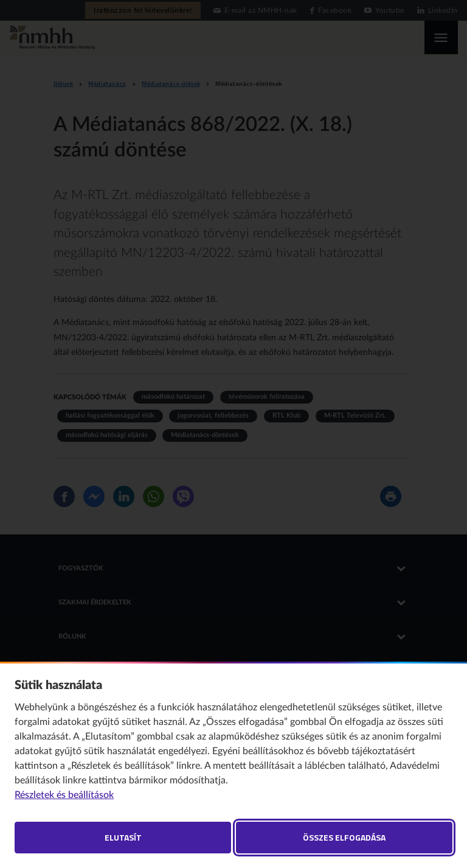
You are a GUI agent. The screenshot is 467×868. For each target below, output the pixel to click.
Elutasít (123, 837)
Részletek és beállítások (64, 795)
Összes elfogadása (344, 837)
